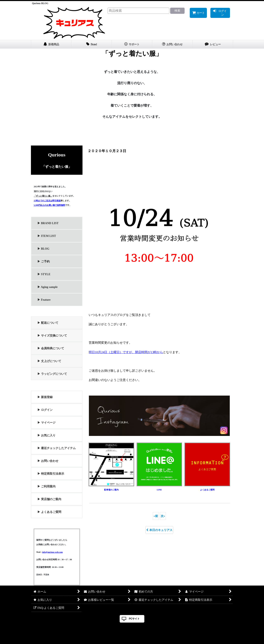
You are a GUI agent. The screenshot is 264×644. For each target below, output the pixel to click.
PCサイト (134, 619)
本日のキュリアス (159, 530)
